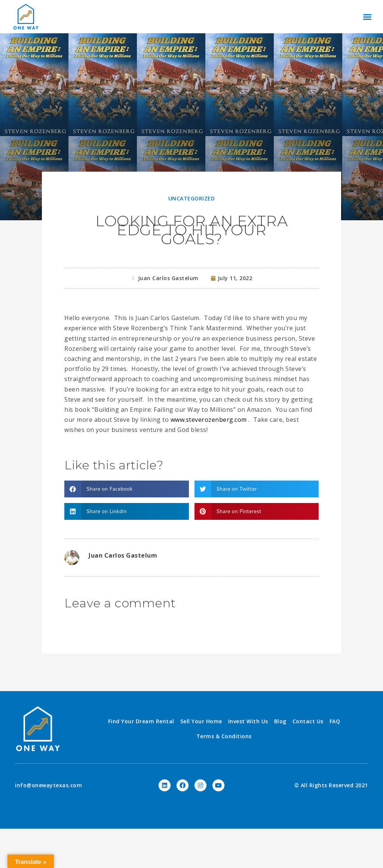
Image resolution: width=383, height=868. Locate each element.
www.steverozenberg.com (209, 420)
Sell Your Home (201, 721)
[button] (367, 17)
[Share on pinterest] (257, 511)
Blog (280, 721)
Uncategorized (192, 198)
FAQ (335, 721)
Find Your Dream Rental (141, 721)
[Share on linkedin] (127, 511)
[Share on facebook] (127, 489)
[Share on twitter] (257, 489)
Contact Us (308, 721)
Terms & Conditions (224, 736)
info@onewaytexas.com (48, 785)
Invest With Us (248, 721)
